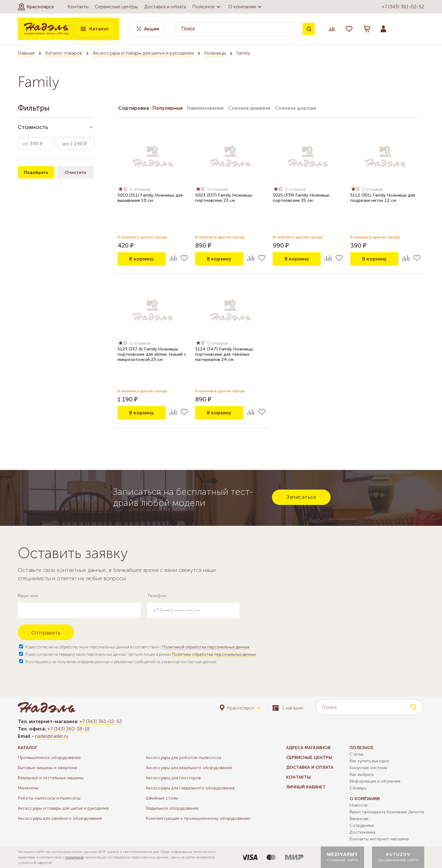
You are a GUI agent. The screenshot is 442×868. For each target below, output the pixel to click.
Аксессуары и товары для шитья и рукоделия (143, 53)
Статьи (357, 754)
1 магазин (288, 708)
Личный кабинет (306, 787)
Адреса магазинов (308, 748)
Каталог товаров (64, 53)
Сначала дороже (296, 108)
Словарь (358, 788)
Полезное (207, 7)
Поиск (309, 29)
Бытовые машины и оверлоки (47, 768)
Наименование (205, 108)
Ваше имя (28, 596)
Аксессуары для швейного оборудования (60, 818)
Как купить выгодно (369, 761)
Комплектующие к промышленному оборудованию (198, 818)
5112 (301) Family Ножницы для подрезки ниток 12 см (383, 198)
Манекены (28, 788)
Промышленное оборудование (49, 758)
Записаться (301, 497)
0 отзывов (140, 189)
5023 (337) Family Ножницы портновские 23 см (224, 198)
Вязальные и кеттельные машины (51, 778)
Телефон (157, 596)
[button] (36, 7)
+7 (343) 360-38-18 (68, 729)
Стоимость (33, 127)
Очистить (76, 172)
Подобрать (36, 172)
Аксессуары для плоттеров (173, 778)
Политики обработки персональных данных (214, 654)
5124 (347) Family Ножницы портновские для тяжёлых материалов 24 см (224, 354)
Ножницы (215, 53)
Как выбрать (362, 774)
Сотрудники (362, 825)
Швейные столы (162, 798)
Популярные (168, 108)
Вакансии (359, 819)
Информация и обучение (375, 781)
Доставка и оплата (165, 7)
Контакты (78, 7)
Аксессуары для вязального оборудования (189, 768)
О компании (246, 7)
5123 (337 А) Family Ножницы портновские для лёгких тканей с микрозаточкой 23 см (152, 354)
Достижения (363, 832)
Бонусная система (368, 768)
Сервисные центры (116, 7)
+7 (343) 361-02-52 (403, 7)
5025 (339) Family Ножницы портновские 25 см (301, 198)
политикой (75, 857)
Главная (26, 53)
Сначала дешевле (249, 108)
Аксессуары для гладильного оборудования (190, 788)
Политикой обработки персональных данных (206, 647)
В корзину (142, 259)
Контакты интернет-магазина (379, 839)
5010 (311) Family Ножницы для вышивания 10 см (150, 198)
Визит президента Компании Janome (387, 812)
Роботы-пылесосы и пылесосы (49, 798)
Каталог (94, 29)
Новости (359, 805)
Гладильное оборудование (172, 808)
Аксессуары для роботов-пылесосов (184, 758)
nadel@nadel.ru (52, 736)
